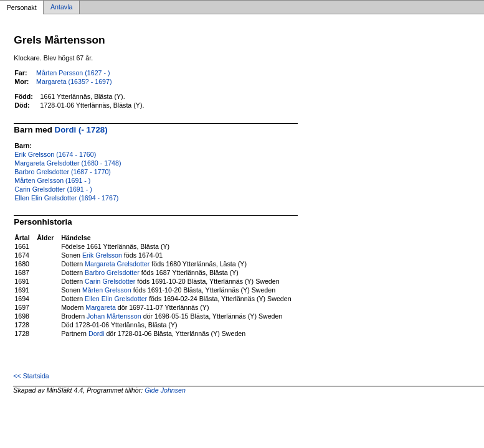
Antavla (62, 7)
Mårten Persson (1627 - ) (73, 73)
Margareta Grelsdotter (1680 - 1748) (68, 163)
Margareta (101, 307)
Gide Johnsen (165, 390)
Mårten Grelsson (107, 290)
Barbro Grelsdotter (112, 273)
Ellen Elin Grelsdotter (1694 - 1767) (66, 198)
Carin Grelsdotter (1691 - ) (53, 189)
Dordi (96, 334)
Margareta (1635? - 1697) (74, 82)
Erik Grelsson (102, 255)
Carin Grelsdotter (110, 281)
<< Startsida (31, 376)
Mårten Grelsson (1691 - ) (52, 180)
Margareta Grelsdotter (117, 264)
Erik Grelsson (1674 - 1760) (55, 154)
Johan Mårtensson (114, 316)
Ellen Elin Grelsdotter (116, 299)
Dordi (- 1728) (81, 130)
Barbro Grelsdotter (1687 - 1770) (63, 172)
